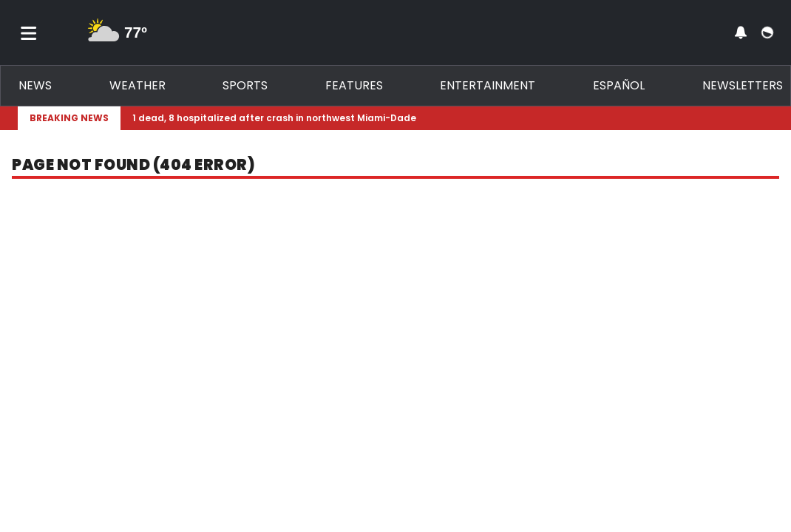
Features (354, 85)
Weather (138, 85)
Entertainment (488, 85)
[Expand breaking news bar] (770, 118)
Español (619, 85)
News (35, 85)
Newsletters (743, 85)
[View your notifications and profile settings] (741, 33)
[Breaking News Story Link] (444, 118)
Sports (245, 85)
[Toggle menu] (29, 33)
